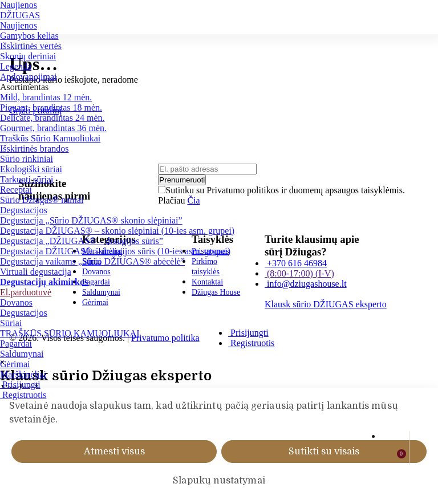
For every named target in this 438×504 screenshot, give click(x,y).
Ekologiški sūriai (31, 169)
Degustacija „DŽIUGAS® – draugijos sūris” (82, 241)
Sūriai (11, 323)
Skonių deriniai (28, 56)
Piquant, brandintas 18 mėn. (51, 107)
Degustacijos (24, 210)
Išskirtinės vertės (31, 46)
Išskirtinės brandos (34, 149)
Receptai (16, 190)
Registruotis (23, 395)
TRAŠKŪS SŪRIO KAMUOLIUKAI (70, 333)
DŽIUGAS (20, 15)
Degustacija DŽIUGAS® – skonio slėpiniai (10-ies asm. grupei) (117, 231)
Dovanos (16, 302)
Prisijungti (20, 385)
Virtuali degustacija (36, 272)
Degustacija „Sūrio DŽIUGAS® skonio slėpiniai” (91, 220)
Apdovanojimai (29, 77)
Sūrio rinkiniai (27, 159)
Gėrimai (15, 364)
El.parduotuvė (26, 292)
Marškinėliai (23, 374)
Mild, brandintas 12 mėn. (46, 97)
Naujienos (19, 5)
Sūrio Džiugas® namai (42, 200)
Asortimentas (24, 87)
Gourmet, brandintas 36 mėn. (53, 128)
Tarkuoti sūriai (27, 179)
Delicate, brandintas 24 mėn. (52, 118)
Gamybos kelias (29, 36)
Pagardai (16, 344)
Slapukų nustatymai (219, 481)
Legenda (16, 66)
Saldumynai (22, 354)
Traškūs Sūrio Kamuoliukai (50, 138)
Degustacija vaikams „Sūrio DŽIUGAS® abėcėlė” (92, 261)
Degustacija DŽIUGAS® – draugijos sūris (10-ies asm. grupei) (115, 251)
